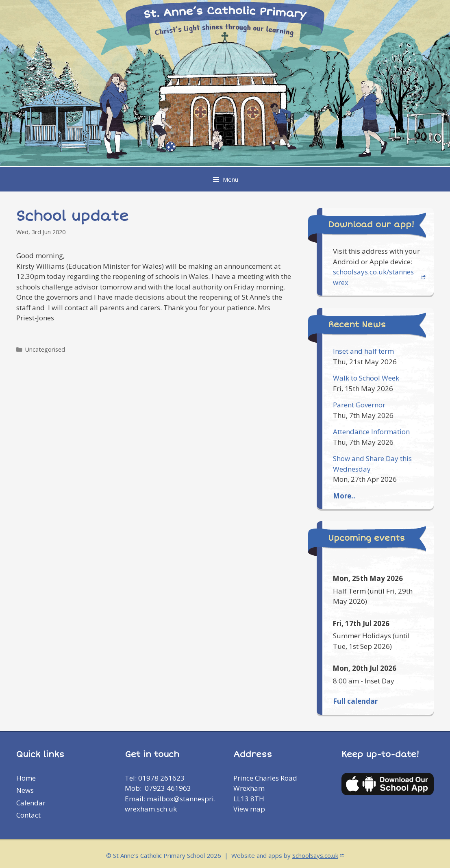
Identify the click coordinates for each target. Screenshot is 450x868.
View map (249, 809)
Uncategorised (45, 349)
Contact (28, 815)
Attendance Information (371, 432)
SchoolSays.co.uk (315, 855)
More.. (344, 496)
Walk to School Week (366, 378)
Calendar (31, 803)
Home (26, 778)
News (25, 790)
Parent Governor (359, 405)
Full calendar (355, 701)
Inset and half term (363, 351)
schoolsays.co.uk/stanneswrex (373, 277)
